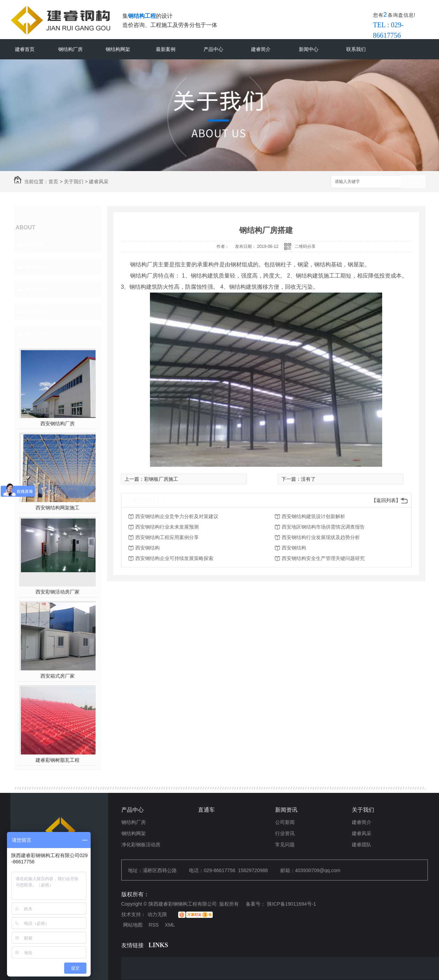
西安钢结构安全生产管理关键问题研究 (323, 558)
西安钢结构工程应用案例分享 (167, 537)
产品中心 (213, 49)
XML (170, 925)
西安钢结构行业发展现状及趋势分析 (321, 537)
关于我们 (74, 182)
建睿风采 (99, 182)
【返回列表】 (386, 500)
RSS (154, 925)
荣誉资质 (37, 312)
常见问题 (285, 845)
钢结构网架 (118, 49)
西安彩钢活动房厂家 (58, 592)
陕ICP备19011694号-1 (292, 904)
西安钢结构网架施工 (58, 508)
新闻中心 (309, 49)
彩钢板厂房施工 (161, 479)
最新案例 (166, 49)
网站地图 (133, 925)
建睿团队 (37, 289)
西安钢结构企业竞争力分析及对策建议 (177, 516)
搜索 (413, 182)
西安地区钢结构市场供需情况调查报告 (323, 527)
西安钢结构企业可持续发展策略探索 (174, 558)
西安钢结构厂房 (58, 423)
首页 (53, 182)
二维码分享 (305, 246)
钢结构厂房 (70, 49)
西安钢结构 (147, 548)
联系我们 (356, 49)
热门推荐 (37, 334)
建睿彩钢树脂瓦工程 (58, 760)
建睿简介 (261, 49)
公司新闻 (285, 822)
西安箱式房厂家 (58, 676)
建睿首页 (25, 49)
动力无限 (157, 914)
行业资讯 (285, 833)
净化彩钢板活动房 (141, 845)
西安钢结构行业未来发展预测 (167, 527)
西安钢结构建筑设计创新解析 (313, 516)
